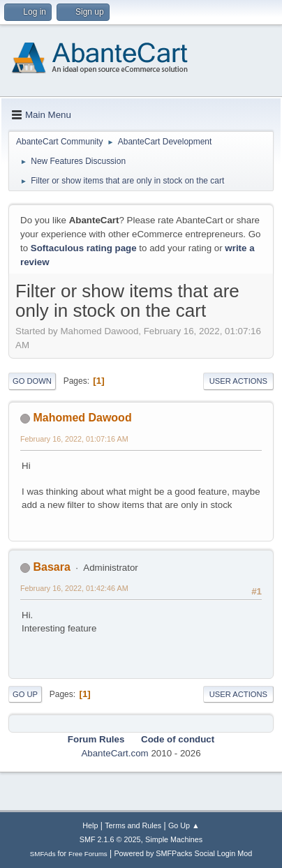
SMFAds (43, 854)
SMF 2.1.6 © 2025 (110, 839)
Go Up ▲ (184, 825)
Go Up (25, 694)
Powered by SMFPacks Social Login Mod (183, 853)
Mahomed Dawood (82, 418)
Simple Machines (174, 839)
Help (90, 825)
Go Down (32, 381)
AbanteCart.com (114, 753)
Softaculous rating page (84, 248)
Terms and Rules (133, 825)
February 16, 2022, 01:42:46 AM (74, 588)
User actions (238, 381)
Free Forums (88, 854)
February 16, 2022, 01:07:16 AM (74, 439)
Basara (51, 567)
